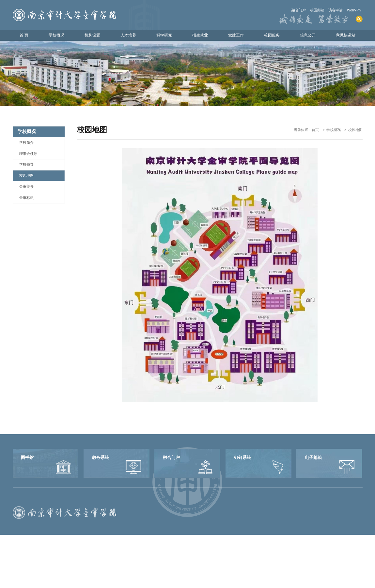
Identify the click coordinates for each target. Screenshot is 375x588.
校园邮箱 (317, 10)
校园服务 (272, 35)
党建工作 (236, 35)
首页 (315, 130)
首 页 (24, 35)
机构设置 (92, 35)
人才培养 (128, 35)
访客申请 (336, 10)
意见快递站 (346, 35)
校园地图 (355, 130)
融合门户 (299, 10)
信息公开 (308, 35)
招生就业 (200, 35)
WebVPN (354, 10)
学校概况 (56, 35)
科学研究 (164, 35)
